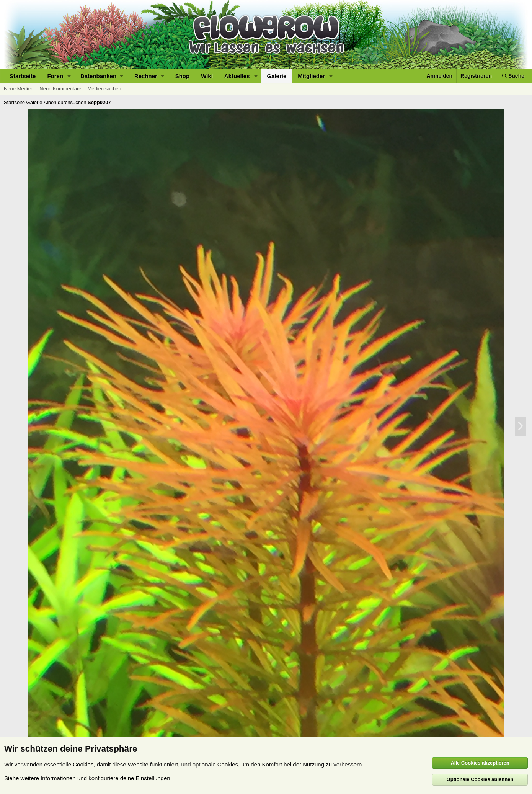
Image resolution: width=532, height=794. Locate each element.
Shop (183, 76)
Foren (55, 76)
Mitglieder (311, 76)
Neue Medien (19, 89)
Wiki (207, 76)
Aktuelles (237, 76)
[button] (69, 76)
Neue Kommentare (60, 89)
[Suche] (513, 76)
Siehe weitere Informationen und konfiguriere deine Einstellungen (87, 778)
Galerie (277, 76)
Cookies (83, 764)
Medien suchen (104, 89)
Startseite (23, 76)
